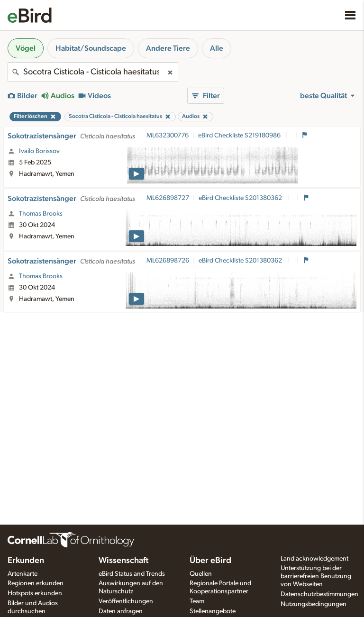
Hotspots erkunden (35, 593)
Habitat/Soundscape (91, 48)
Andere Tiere (168, 48)
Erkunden (26, 561)
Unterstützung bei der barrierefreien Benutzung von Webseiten (316, 576)
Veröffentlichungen (126, 601)
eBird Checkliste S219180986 (240, 136)
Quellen (201, 574)
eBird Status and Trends (132, 574)
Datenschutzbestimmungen (319, 594)
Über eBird (210, 561)
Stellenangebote (213, 611)
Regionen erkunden (36, 583)
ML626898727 (168, 198)
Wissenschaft (123, 561)
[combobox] (93, 72)
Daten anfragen (121, 611)
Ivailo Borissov (39, 151)
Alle (217, 48)
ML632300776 (168, 136)
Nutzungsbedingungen (314, 604)
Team (197, 601)
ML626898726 (168, 261)
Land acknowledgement (314, 559)
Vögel (26, 48)
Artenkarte (23, 574)
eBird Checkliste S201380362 (241, 198)
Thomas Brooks (41, 214)
